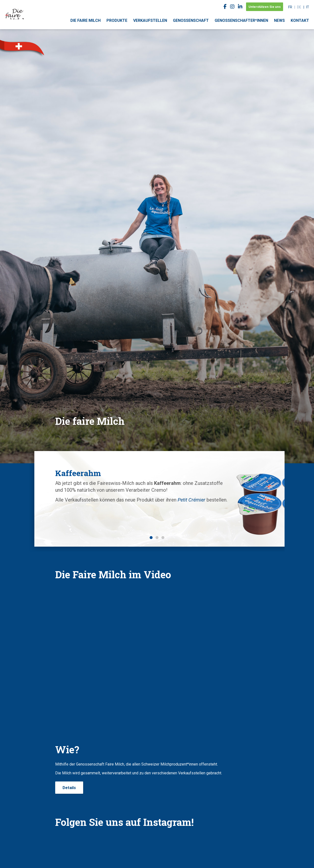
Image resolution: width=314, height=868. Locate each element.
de (299, 7)
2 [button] (157, 538)
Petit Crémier (81, 514)
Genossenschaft (191, 20)
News (279, 20)
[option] (157, 485)
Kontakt (300, 20)
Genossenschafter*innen (241, 20)
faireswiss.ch (15, 10)
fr (290, 7)
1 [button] (151, 538)
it (308, 7)
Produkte (117, 20)
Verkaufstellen (150, 20)
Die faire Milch (85, 20)
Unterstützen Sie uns (265, 7)
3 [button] (163, 538)
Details (69, 788)
